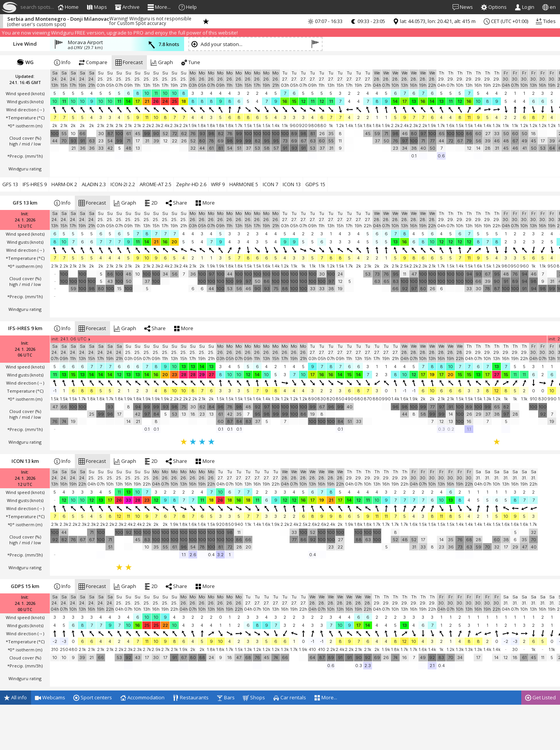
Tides (546, 21)
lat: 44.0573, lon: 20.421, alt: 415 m (434, 21)
